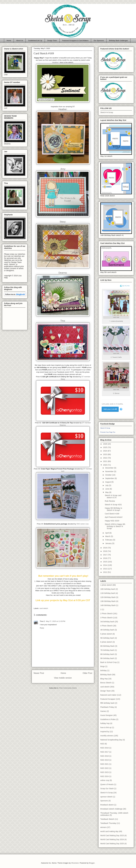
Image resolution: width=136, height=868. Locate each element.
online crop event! (64, 370)
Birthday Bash (106, 675)
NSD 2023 (105, 772)
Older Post (87, 673)
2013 (105, 569)
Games (103, 711)
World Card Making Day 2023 (112, 835)
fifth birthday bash (107, 703)
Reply (42, 628)
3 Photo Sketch (106, 618)
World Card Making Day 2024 (112, 839)
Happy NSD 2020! (112, 521)
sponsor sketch (106, 797)
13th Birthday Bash (108, 601)
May (107, 492)
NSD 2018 (105, 756)
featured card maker (108, 695)
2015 (105, 562)
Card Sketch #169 (112, 514)
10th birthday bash (108, 589)
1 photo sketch (106, 585)
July (107, 485)
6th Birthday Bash (107, 646)
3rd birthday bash (107, 622)
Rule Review (110, 501)
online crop (105, 780)
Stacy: (63, 222)
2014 (105, 565)
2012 (105, 572)
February (109, 540)
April (107, 533)
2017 (105, 555)
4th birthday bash (107, 630)
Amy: (63, 169)
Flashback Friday (107, 707)
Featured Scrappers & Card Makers (75, 41)
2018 (105, 551)
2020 (105, 465)
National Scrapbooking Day (111, 740)
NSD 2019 (105, 760)
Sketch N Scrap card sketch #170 (113, 496)
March (108, 536)
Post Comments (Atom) (68, 688)
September (110, 478)
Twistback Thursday (108, 823)
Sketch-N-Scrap (107, 112)
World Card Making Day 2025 (112, 844)
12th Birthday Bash (108, 597)
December (110, 468)
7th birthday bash (107, 650)
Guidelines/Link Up (35, 41)
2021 (105, 461)
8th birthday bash (107, 654)
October (109, 475)
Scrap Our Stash (107, 789)
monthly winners (107, 736)
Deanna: (63, 273)
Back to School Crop (109, 662)
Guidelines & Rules (108, 719)
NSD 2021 (105, 764)
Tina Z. (42, 621)
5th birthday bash (107, 638)
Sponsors (104, 801)
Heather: (63, 109)
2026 (105, 444)
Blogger (92, 863)
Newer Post (39, 673)
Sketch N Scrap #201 (113, 505)
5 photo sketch (106, 634)
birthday (104, 670)
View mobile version (63, 678)
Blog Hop (104, 679)
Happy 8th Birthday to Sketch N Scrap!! (113, 509)
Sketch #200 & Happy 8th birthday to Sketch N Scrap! (115, 526)
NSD (102, 744)
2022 (105, 458)
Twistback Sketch (107, 819)
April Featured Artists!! (114, 517)
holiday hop (105, 723)
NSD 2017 (105, 752)
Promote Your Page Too (108, 432)
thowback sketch (107, 805)
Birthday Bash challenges (118, 41)
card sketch (44, 608)
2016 (105, 558)
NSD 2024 (105, 776)
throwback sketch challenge (111, 809)
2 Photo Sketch (106, 614)
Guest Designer (107, 715)
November (110, 471)
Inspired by (105, 732)
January (109, 543)
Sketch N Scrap (105, 428)
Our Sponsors (99, 41)
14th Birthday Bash (108, 605)
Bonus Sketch (106, 683)
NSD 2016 (105, 748)
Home (9, 41)
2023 (105, 454)
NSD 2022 (105, 768)
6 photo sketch (106, 642)
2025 (105, 447)
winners (103, 827)
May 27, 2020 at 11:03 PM (56, 621)
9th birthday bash (107, 658)
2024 (105, 451)
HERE (72, 372)
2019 (105, 548)
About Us (20, 41)
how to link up (106, 727)
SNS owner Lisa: (83, 524)
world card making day (109, 831)
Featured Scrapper (108, 699)
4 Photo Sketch (106, 626)
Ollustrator (75, 863)
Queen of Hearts (107, 784)
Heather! (56, 62)
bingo (103, 666)
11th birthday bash (108, 593)
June (107, 489)
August (108, 482)
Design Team (52, 41)
